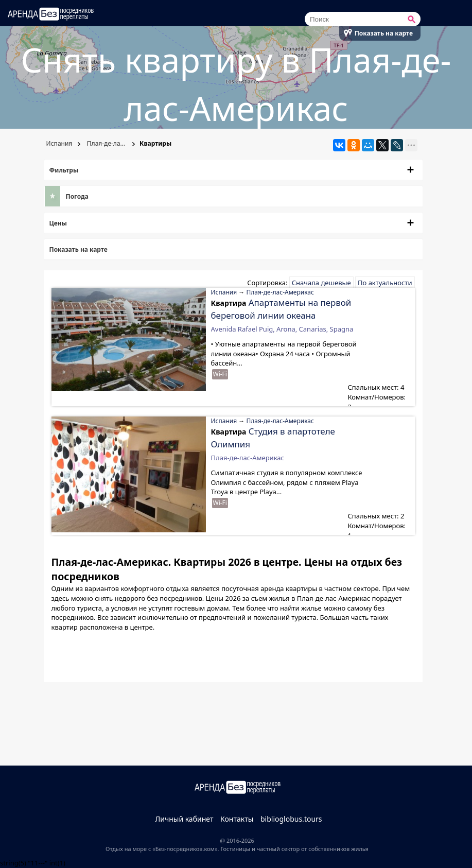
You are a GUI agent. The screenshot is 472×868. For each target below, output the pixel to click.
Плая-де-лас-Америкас (110, 143)
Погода (77, 196)
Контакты (237, 819)
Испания (59, 143)
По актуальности (385, 283)
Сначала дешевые (321, 283)
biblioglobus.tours (291, 819)
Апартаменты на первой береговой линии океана (281, 309)
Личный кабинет (184, 819)
